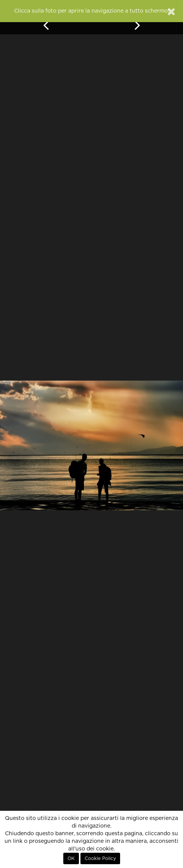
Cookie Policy (100, 858)
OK (71, 858)
